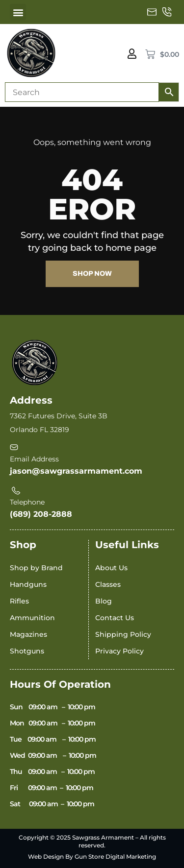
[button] (18, 12)
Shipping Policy (123, 634)
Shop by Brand (36, 568)
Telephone (27, 502)
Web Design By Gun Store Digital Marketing (92, 856)
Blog (104, 601)
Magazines (28, 634)
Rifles (19, 601)
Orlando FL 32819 (39, 430)
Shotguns (27, 651)
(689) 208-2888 (41, 514)
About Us (111, 568)
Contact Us (115, 618)
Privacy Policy (119, 651)
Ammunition (32, 618)
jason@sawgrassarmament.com (76, 471)
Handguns (28, 584)
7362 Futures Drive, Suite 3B (59, 416)
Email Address (34, 459)
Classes (108, 584)
